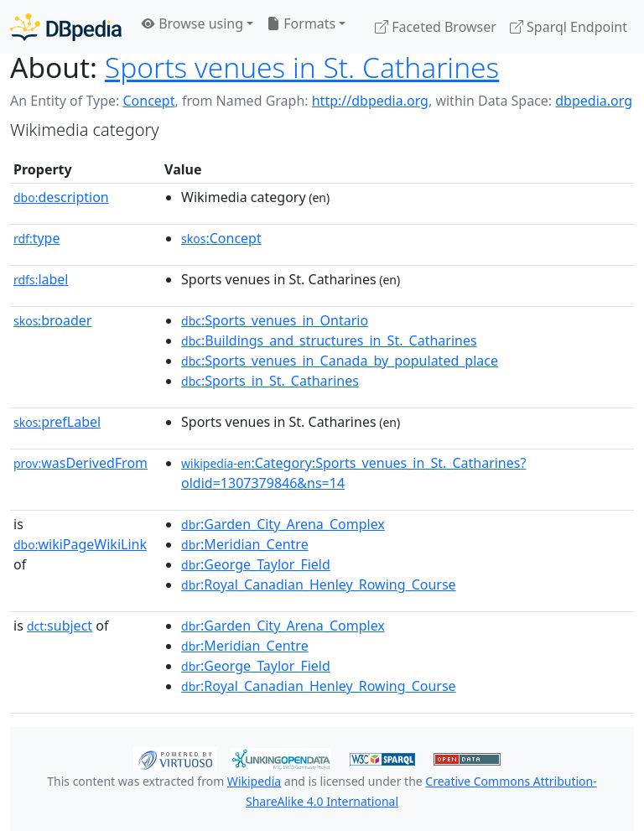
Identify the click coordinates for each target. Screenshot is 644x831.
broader (52, 320)
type (37, 238)
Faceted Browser (436, 27)
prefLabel (57, 422)
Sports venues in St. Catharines (302, 67)
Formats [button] (301, 23)
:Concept (221, 238)
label (41, 279)
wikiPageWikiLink (80, 544)
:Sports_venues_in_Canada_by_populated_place (340, 361)
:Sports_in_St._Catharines (270, 381)
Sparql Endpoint (569, 27)
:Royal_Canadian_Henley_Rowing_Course (319, 584)
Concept (148, 101)
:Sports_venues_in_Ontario (275, 320)
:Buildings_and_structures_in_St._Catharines (329, 340)
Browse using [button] (192, 23)
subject (60, 626)
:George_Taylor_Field (256, 564)
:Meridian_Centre (245, 544)
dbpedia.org (594, 101)
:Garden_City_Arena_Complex (283, 524)
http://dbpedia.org (370, 101)
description (61, 197)
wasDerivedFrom (80, 463)
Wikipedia (254, 781)
